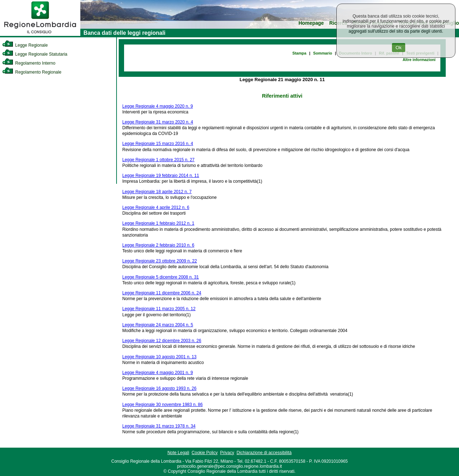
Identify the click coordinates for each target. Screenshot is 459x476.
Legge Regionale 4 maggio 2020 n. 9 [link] (158, 106)
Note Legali (178, 453)
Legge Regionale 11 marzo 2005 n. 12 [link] (159, 309)
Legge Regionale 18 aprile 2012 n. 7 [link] (157, 192)
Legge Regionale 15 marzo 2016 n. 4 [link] (158, 144)
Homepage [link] (311, 23)
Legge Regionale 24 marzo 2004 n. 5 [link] (158, 325)
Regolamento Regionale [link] (32, 72)
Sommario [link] (323, 53)
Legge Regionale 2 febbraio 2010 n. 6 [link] (158, 245)
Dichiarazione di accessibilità (264, 453)
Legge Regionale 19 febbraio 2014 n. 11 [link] (161, 176)
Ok (399, 48)
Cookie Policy (205, 453)
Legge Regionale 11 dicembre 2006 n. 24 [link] (162, 293)
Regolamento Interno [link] (29, 63)
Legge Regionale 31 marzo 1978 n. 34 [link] (159, 426)
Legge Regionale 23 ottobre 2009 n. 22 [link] (160, 261)
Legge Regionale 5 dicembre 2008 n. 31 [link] (161, 277)
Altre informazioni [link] (419, 60)
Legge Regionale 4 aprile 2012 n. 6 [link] (156, 207)
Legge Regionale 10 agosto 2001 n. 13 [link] (159, 357)
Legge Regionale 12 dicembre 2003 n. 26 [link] (162, 341)
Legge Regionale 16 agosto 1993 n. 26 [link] (159, 388)
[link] (40, 34)
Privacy (227, 453)
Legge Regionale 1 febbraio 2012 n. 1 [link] (158, 223)
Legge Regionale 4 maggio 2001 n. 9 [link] (158, 373)
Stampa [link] (299, 53)
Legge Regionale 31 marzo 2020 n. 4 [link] (158, 122)
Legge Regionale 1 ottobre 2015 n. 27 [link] (158, 160)
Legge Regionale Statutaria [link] (35, 54)
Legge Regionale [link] (25, 45)
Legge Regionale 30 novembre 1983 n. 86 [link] (162, 405)
